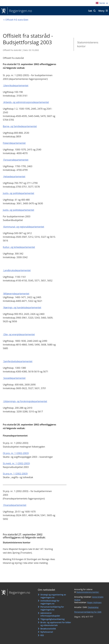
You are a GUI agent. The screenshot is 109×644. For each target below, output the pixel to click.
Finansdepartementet (15, 505)
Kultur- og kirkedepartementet (19, 247)
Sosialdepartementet (14, 378)
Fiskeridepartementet (14, 143)
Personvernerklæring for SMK (88, 612)
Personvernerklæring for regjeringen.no (52, 608)
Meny (101, 11)
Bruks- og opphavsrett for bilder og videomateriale (56, 624)
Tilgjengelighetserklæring (53, 619)
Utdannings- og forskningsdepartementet (25, 401)
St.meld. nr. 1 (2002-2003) (16, 463)
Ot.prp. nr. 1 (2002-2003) (16, 453)
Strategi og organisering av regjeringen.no (53, 596)
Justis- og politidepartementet (19, 193)
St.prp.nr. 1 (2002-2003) (15, 474)
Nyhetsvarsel (47, 632)
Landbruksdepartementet (17, 270)
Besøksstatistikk (48, 629)
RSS (42, 635)
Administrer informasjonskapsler (50, 614)
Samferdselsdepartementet (18, 361)
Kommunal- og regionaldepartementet (24, 227)
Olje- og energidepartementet (19, 334)
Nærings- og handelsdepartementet (22, 307)
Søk (90, 11)
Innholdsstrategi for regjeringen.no (50, 602)
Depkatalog (93, 607)
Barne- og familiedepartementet (20, 126)
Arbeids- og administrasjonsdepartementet (26, 102)
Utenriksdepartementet (16, 85)
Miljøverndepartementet (16, 294)
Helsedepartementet (14, 176)
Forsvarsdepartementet (16, 160)
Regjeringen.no (20, 11)
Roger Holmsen (94, 602)
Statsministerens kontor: (88, 592)
